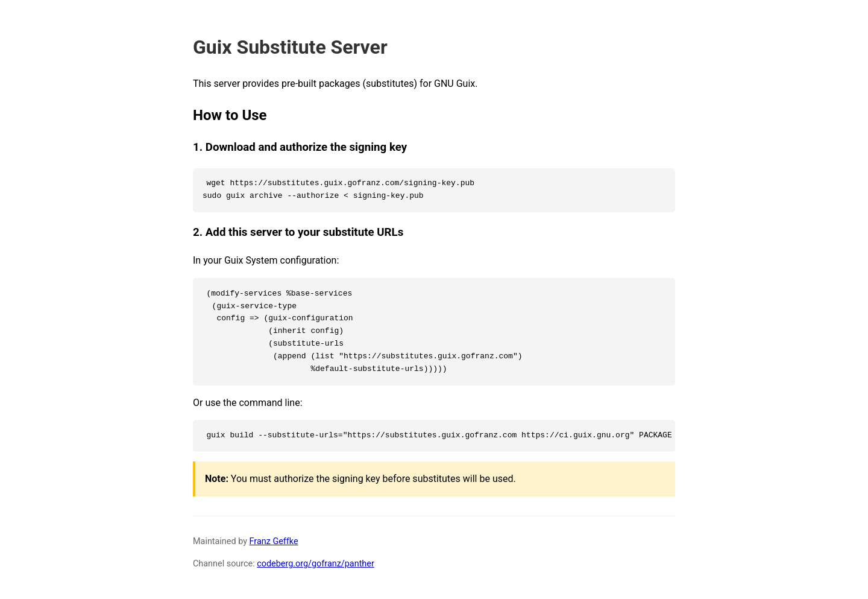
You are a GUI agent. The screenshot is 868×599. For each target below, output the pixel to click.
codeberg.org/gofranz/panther (316, 564)
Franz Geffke (274, 541)
